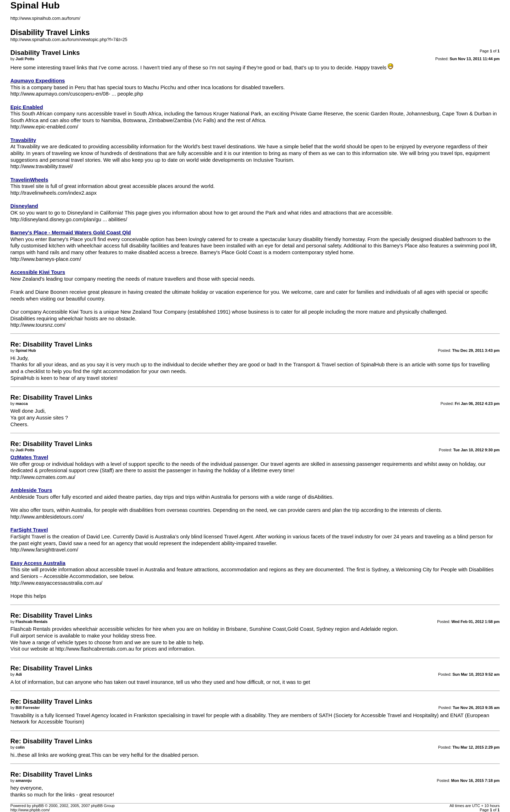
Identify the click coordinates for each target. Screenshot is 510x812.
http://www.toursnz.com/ (38, 325)
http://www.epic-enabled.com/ (44, 127)
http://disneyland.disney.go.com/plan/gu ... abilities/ (69, 219)
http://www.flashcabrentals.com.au (95, 649)
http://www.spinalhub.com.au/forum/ (45, 18)
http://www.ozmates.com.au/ (43, 477)
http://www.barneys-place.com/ (46, 259)
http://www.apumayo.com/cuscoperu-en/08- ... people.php (77, 94)
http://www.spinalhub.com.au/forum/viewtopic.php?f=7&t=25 (69, 40)
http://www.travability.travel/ (41, 166)
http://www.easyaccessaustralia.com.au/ (56, 583)
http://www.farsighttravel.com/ (44, 550)
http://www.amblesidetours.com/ (47, 517)
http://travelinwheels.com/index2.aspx (53, 193)
